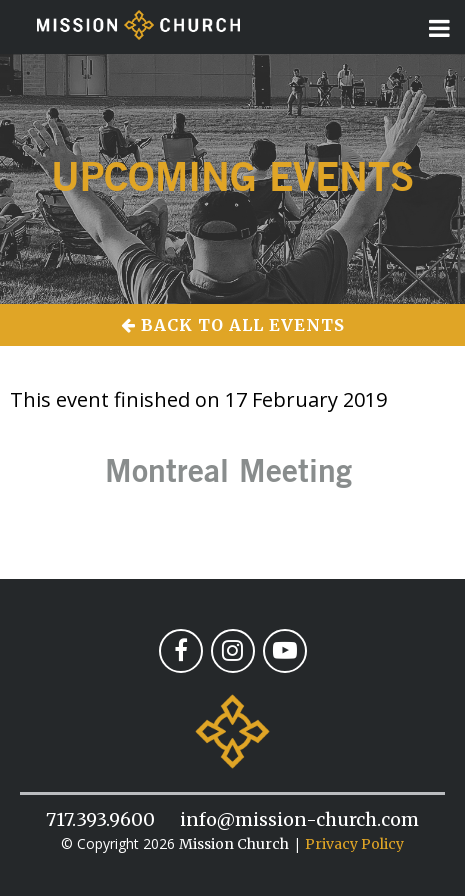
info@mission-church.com (299, 819)
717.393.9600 (100, 819)
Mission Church (234, 844)
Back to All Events (233, 325)
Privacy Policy (354, 844)
